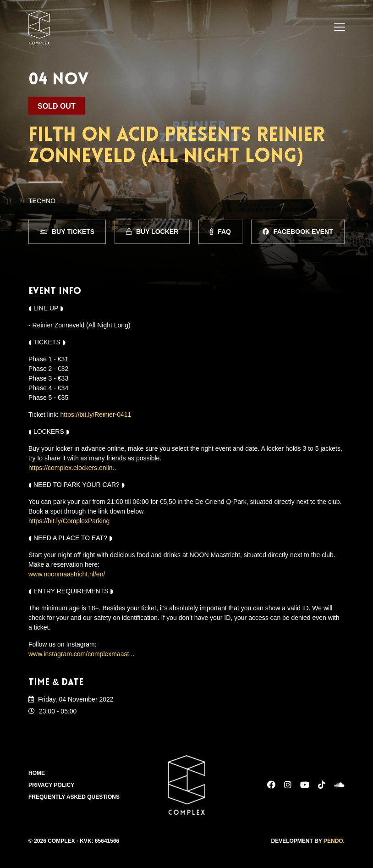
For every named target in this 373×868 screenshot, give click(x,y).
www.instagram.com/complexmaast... (81, 654)
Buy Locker (152, 232)
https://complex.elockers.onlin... (73, 468)
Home (37, 773)
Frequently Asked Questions (74, 797)
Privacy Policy (51, 785)
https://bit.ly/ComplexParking (69, 521)
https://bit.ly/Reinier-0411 (96, 415)
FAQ (220, 232)
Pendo (333, 841)
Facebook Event (298, 232)
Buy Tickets (67, 232)
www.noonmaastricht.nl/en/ (67, 574)
